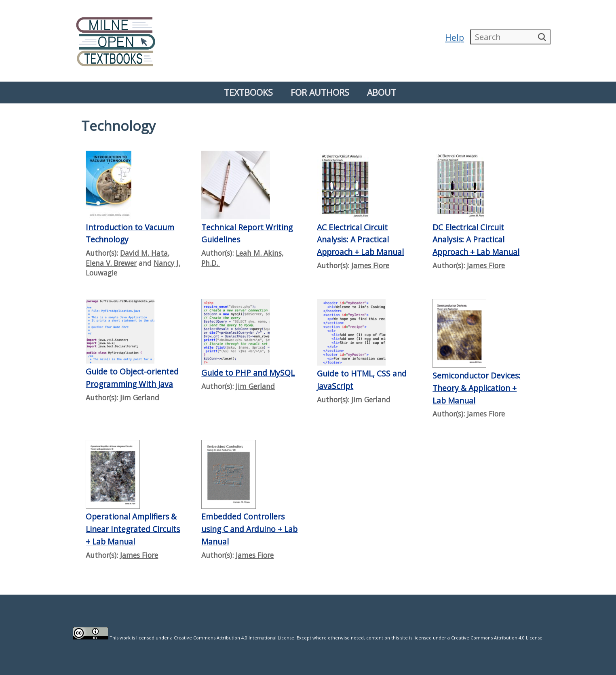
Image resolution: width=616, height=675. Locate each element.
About (382, 92)
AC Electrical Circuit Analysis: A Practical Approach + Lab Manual (360, 240)
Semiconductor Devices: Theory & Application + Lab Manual (477, 388)
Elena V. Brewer (111, 263)
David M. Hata (144, 253)
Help (454, 37)
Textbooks (248, 92)
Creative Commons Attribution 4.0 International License (234, 638)
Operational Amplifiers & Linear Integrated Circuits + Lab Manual (133, 529)
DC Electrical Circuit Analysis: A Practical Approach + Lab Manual (476, 240)
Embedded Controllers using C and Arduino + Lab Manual (249, 529)
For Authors (320, 92)
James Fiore (370, 265)
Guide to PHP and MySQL (248, 373)
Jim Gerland (140, 397)
